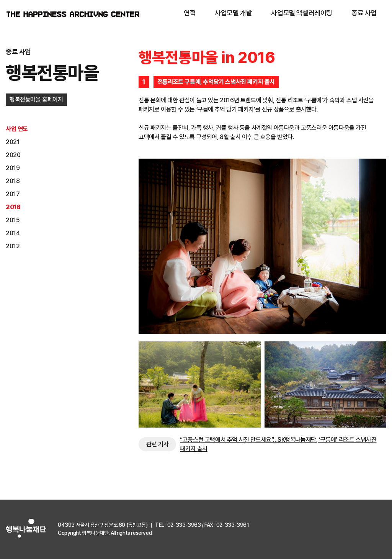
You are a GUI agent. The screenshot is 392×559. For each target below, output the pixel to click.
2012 (13, 246)
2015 (13, 220)
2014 (13, 233)
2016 (13, 207)
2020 (13, 155)
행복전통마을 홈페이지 (36, 99)
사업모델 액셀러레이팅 (302, 13)
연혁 (190, 13)
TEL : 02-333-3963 (178, 525)
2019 (13, 168)
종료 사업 (364, 13)
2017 (13, 194)
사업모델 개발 (233, 13)
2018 (13, 181)
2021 (13, 142)
